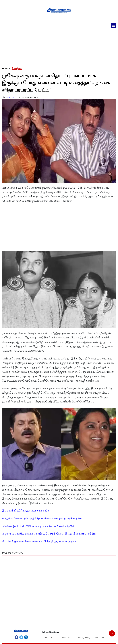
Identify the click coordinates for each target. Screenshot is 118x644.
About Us (48, 637)
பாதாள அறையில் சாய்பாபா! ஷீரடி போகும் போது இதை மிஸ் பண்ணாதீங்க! (49, 533)
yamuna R (10, 97)
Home (5, 68)
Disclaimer (100, 637)
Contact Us (66, 637)
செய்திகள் (17, 68)
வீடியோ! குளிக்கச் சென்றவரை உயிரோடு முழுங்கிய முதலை (40, 541)
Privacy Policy (84, 637)
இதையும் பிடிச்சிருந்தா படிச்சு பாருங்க (26, 510)
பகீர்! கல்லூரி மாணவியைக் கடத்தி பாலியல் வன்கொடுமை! (39, 526)
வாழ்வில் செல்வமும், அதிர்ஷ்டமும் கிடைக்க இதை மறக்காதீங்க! (42, 518)
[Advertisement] (58, 44)
